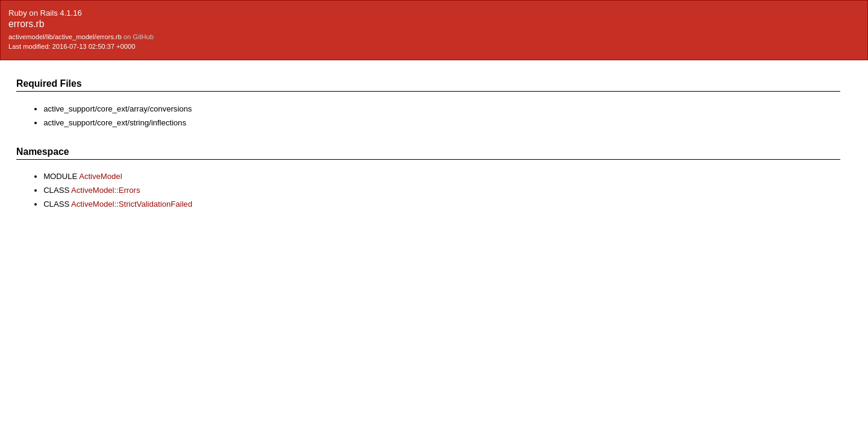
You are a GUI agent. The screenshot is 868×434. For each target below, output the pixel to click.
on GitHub (139, 37)
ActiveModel (100, 176)
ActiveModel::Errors (105, 190)
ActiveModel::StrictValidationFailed (132, 204)
